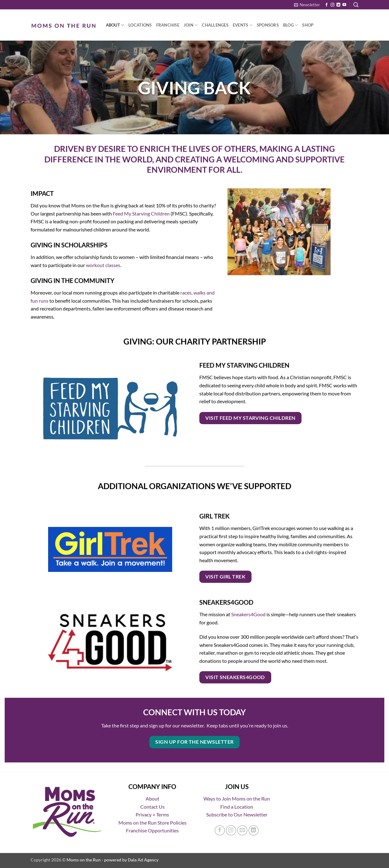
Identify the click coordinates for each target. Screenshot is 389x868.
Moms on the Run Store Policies (152, 823)
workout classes (103, 265)
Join (191, 25)
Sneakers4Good (248, 614)
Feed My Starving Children (141, 213)
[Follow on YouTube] (344, 5)
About (115, 25)
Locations (140, 25)
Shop (308, 25)
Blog (290, 25)
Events (243, 25)
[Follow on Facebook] (327, 5)
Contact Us (152, 807)
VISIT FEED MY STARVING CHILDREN (250, 418)
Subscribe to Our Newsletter (237, 814)
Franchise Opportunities (152, 830)
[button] (307, 5)
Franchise (168, 25)
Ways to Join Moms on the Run (237, 799)
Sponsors (268, 25)
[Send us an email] (242, 830)
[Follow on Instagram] (332, 5)
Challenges (215, 25)
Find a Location (237, 807)
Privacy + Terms (152, 814)
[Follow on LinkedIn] (338, 5)
